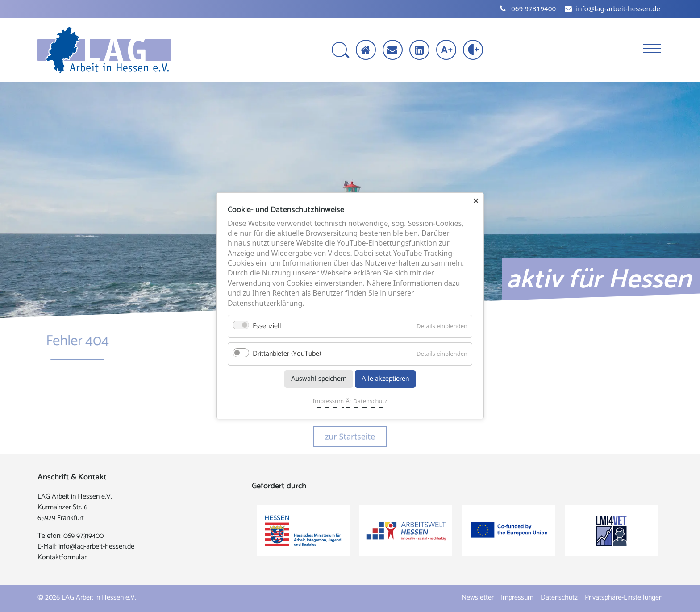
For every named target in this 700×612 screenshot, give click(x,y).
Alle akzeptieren (385, 379)
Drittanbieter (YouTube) (287, 354)
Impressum (329, 401)
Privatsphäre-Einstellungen (624, 597)
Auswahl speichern (319, 379)
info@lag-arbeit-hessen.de (96, 547)
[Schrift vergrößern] (447, 51)
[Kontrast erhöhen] (474, 51)
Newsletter (478, 597)
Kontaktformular (62, 557)
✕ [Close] (476, 201)
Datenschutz (370, 401)
